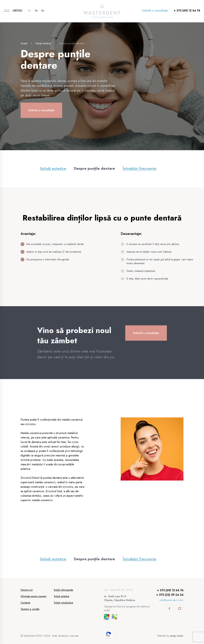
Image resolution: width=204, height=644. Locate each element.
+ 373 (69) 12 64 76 (187, 11)
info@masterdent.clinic (171, 600)
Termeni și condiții (30, 609)
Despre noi (27, 590)
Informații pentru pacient (33, 596)
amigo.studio (177, 636)
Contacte (25, 603)
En (43, 11)
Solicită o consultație (155, 11)
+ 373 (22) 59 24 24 (170, 595)
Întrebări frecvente (140, 168)
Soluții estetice (43, 43)
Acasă (24, 43)
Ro (30, 11)
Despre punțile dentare (94, 168)
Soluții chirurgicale (64, 590)
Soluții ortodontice (64, 603)
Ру (36, 11)
